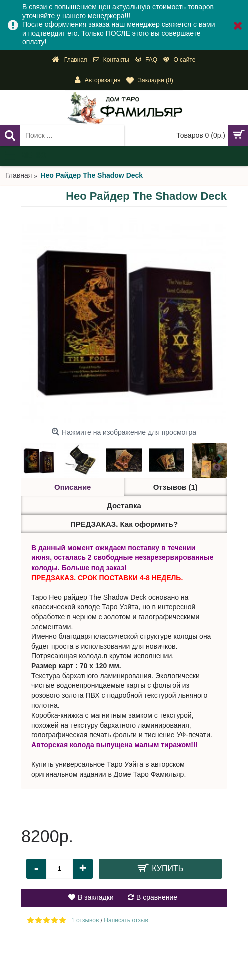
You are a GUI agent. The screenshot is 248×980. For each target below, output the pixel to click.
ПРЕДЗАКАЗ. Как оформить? (124, 524)
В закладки (96, 897)
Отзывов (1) (176, 487)
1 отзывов (85, 920)
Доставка (124, 506)
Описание (72, 487)
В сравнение (157, 897)
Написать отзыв (126, 920)
